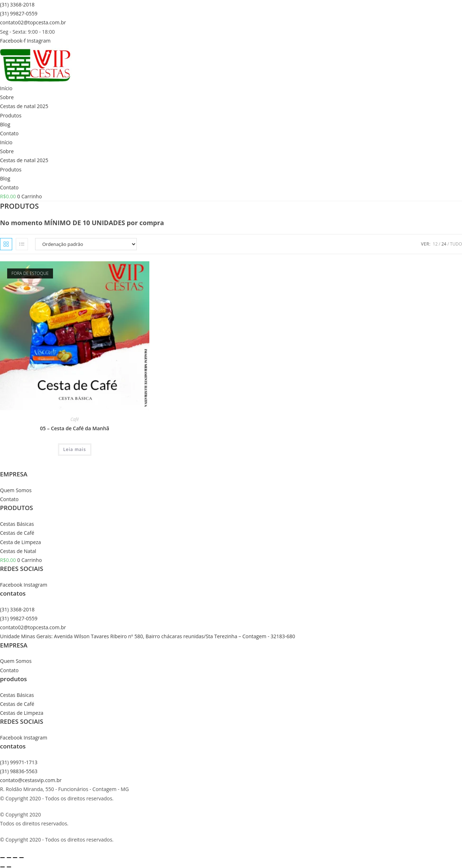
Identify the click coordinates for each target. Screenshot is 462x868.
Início (6, 88)
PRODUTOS (16, 508)
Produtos (11, 115)
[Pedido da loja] (86, 244)
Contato (9, 133)
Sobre (7, 97)
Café (75, 419)
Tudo (456, 244)
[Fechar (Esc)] (21, 858)
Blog (5, 124)
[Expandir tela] (9, 858)
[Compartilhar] (15, 858)
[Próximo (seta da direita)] (9, 867)
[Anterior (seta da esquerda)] (3, 867)
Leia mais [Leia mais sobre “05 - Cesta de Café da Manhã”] (75, 449)
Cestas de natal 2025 (24, 106)
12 (435, 244)
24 (444, 244)
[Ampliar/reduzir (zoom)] (3, 858)
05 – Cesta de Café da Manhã (75, 428)
